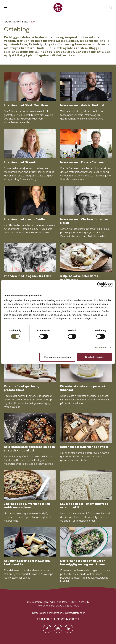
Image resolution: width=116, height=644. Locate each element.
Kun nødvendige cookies (57, 357)
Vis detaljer (101, 348)
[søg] (111, 7)
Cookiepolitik (46, 619)
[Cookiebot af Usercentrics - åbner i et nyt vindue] (99, 285)
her (96, 319)
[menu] (5, 7)
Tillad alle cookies (95, 357)
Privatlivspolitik (68, 619)
